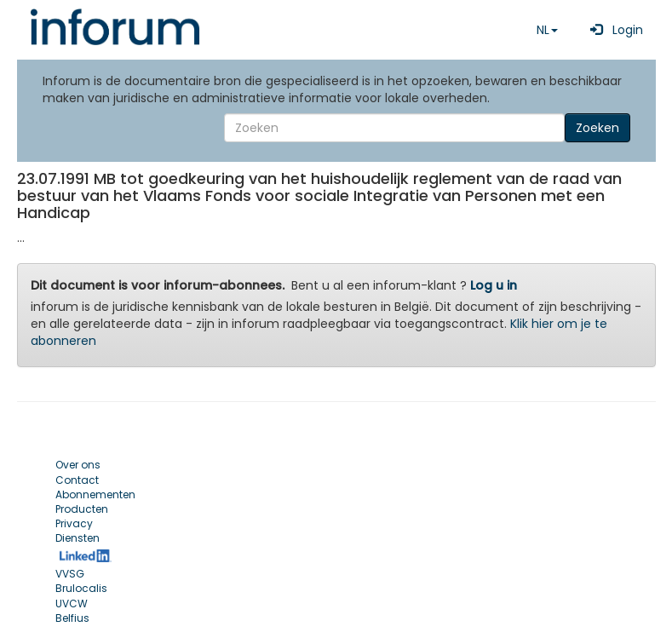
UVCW (72, 604)
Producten (82, 509)
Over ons (78, 465)
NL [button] (547, 30)
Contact (77, 480)
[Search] (394, 128)
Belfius (72, 618)
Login (613, 30)
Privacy (74, 523)
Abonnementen (95, 494)
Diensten (78, 538)
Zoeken (597, 128)
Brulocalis (81, 588)
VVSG (70, 574)
